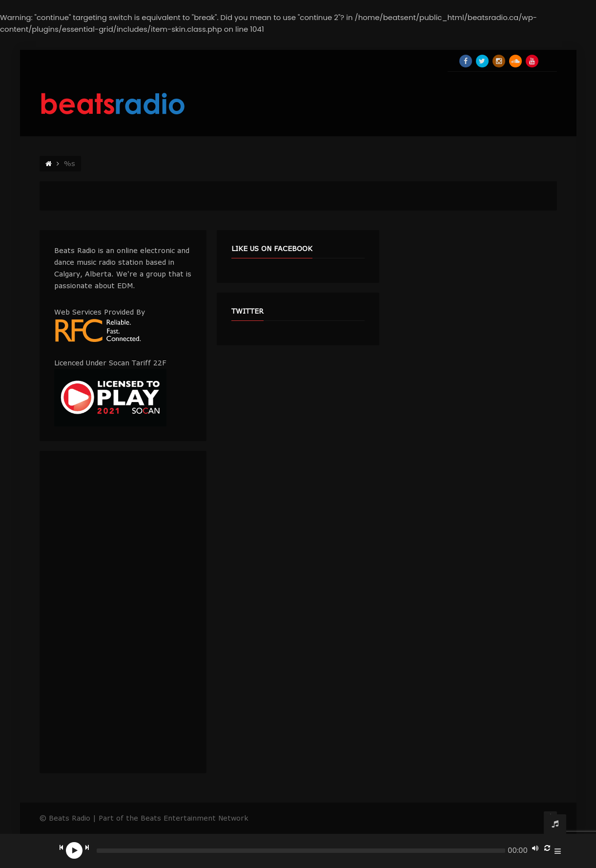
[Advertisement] (123, 612)
